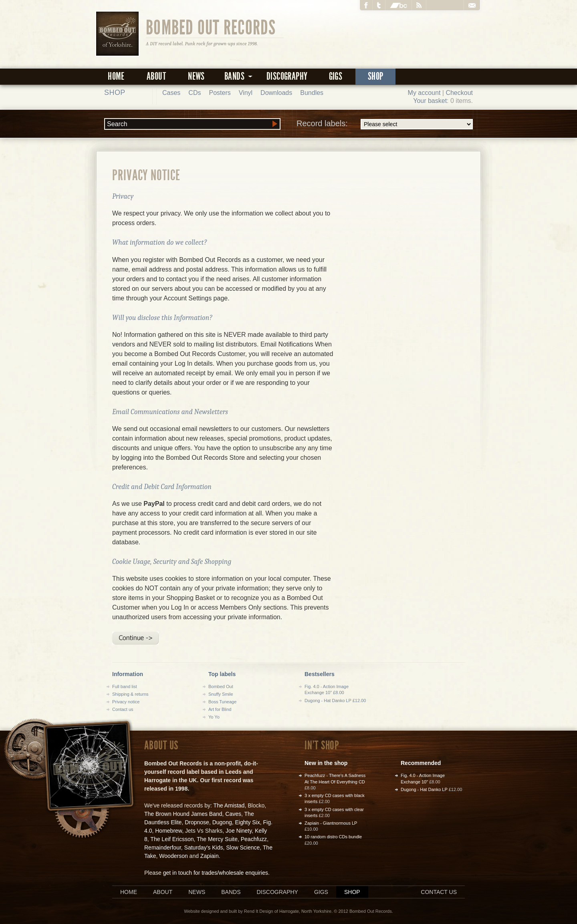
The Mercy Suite (217, 839)
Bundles (312, 93)
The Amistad (229, 805)
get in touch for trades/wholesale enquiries (216, 873)
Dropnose (197, 822)
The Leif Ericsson (172, 839)
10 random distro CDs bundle (333, 837)
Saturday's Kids (204, 848)
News (196, 76)
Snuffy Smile (221, 694)
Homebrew (168, 831)
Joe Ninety (239, 831)
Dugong (222, 822)
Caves (233, 814)
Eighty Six (247, 822)
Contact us (123, 709)
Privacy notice (126, 702)
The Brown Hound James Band (183, 814)
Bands (231, 892)
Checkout (459, 93)
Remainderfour (163, 848)
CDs (195, 93)
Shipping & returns (130, 694)
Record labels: (385, 124)
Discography (287, 76)
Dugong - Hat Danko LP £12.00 (335, 701)
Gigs (336, 76)
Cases (171, 93)
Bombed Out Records (211, 27)
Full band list (125, 686)
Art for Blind (220, 709)
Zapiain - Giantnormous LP (331, 823)
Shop (376, 76)
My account (424, 93)
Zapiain (210, 856)
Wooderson (173, 856)
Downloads (276, 93)
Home (116, 76)
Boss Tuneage (222, 702)
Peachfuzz (254, 839)
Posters (220, 93)
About (156, 76)
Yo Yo (214, 717)
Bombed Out (221, 686)
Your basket (430, 101)
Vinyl (246, 93)
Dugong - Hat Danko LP (424, 789)
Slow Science (243, 848)
